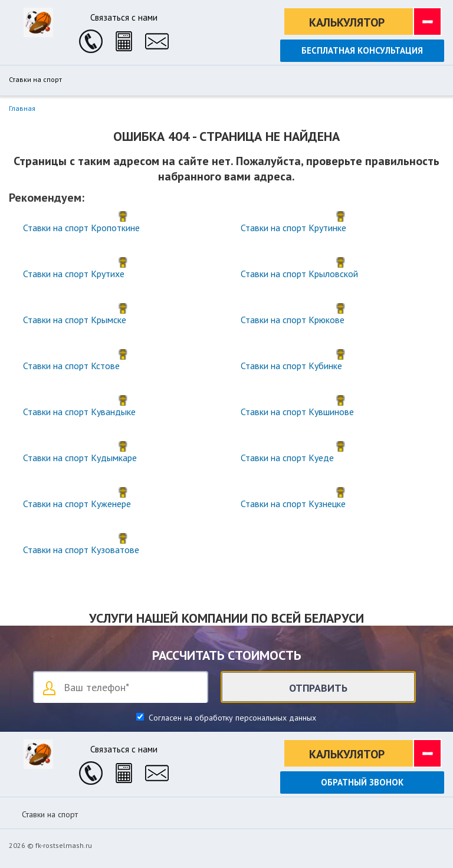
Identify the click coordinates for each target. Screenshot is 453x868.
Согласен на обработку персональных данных (231, 718)
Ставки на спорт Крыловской (299, 274)
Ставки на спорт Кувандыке (79, 412)
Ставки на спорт (35, 80)
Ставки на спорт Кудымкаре (80, 458)
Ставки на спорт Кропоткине (81, 228)
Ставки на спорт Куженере (77, 504)
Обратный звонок (362, 782)
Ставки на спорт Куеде (287, 458)
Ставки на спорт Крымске (75, 320)
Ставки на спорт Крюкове (293, 320)
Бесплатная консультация (362, 50)
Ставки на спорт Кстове (71, 366)
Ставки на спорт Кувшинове (297, 412)
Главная (22, 108)
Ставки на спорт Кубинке (291, 366)
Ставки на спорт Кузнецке (293, 504)
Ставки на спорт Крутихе (74, 274)
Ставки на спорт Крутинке (293, 228)
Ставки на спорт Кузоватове (81, 550)
